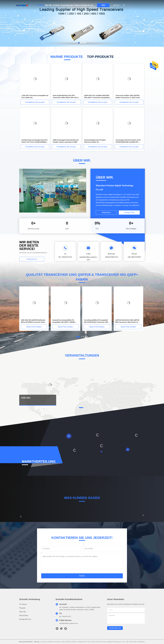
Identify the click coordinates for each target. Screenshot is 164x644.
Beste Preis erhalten (34, 327)
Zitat (103, 5)
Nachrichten (24, 615)
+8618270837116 (111, 257)
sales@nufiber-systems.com (69, 623)
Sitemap (37, 642)
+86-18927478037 (134, 257)
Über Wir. (49, 5)
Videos (77, 5)
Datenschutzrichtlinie (26, 642)
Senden (82, 576)
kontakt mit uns (115, 628)
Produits (57, 5)
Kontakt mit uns (87, 5)
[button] (21, 517)
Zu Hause (41, 5)
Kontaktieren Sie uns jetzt (35, 102)
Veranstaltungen (67, 5)
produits (22, 608)
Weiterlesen (106, 212)
